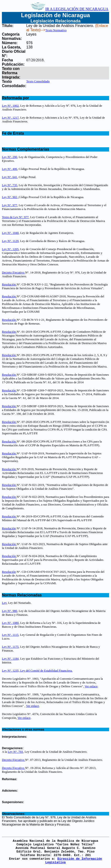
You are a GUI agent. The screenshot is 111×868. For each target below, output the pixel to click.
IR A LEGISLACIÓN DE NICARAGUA (70, 9)
